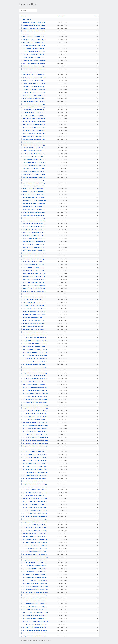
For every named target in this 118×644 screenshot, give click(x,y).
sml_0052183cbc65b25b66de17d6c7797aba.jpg (34, 335)
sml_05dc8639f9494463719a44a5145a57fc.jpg (34, 344)
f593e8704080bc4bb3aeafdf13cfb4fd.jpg (33, 317)
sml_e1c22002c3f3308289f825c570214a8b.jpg (34, 604)
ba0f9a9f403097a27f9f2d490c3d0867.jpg (33, 259)
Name (23, 16)
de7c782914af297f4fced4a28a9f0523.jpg (33, 294)
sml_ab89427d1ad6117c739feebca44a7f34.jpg (34, 548)
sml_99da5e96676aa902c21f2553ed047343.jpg (34, 531)
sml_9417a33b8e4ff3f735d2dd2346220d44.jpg (34, 525)
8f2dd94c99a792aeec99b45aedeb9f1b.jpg (33, 209)
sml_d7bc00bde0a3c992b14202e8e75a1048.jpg (34, 589)
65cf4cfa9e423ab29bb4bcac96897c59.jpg (33, 139)
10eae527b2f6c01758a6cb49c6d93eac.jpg (33, 49)
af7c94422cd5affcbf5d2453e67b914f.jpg (33, 244)
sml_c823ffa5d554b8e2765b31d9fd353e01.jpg (34, 572)
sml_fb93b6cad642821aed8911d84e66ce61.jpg (34, 630)
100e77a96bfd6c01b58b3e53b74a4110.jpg (33, 40)
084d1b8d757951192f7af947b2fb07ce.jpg (33, 37)
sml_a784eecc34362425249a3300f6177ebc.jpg (34, 542)
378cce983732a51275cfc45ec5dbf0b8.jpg (33, 89)
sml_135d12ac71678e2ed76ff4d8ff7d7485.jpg (34, 364)
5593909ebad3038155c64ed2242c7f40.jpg (33, 122)
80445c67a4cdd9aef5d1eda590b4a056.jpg (33, 177)
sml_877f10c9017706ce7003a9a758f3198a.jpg (34, 501)
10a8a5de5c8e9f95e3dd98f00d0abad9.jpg (33, 43)
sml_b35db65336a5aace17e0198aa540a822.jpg (34, 560)
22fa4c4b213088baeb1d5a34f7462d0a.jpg (33, 72)
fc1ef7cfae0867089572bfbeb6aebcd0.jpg (33, 326)
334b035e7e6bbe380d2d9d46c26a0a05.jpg (33, 84)
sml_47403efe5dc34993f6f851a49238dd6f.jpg (34, 414)
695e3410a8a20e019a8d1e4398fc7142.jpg (33, 148)
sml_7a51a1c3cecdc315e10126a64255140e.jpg (34, 469)
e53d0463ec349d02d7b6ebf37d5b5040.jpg (33, 306)
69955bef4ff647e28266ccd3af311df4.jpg (33, 151)
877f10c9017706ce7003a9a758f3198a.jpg (33, 192)
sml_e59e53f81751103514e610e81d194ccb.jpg (34, 615)
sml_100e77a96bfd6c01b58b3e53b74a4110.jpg (34, 350)
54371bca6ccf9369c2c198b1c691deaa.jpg (33, 119)
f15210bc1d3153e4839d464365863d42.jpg (33, 314)
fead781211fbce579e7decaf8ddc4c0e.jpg (33, 329)
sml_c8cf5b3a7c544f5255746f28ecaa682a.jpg (34, 577)
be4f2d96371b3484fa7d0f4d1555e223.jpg (33, 262)
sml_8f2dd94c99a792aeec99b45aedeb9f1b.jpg (34, 519)
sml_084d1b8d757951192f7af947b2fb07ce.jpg (34, 347)
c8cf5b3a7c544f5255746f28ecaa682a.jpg (33, 271)
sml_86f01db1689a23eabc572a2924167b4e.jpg (34, 499)
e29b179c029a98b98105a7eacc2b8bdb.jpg (33, 303)
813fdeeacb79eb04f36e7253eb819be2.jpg (33, 180)
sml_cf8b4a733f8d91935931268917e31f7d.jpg (34, 580)
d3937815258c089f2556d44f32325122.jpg (33, 279)
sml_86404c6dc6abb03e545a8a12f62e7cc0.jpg (34, 496)
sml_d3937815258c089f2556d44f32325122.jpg (34, 586)
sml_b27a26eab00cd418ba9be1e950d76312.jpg (34, 557)
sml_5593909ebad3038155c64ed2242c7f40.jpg (34, 431)
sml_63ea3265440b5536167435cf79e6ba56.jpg (34, 443)
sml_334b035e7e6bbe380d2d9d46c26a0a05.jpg (34, 393)
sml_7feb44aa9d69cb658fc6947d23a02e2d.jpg (34, 484)
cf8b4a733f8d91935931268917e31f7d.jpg (33, 274)
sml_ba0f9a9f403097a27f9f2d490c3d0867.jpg (34, 566)
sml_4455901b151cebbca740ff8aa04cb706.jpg (34, 411)
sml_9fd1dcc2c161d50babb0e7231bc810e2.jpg (34, 534)
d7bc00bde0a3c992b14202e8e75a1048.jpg (33, 282)
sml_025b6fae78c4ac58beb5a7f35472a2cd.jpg (34, 338)
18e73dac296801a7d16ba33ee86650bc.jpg (33, 60)
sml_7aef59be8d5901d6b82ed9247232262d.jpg (34, 472)
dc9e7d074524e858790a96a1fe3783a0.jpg (33, 291)
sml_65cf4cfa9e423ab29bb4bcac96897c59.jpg (34, 449)
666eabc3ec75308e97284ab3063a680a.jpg (33, 142)
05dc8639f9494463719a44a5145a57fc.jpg (33, 34)
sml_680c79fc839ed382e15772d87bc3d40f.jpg (34, 455)
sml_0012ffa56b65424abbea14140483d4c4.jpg (34, 332)
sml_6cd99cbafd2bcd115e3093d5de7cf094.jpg (34, 466)
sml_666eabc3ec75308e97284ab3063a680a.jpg (34, 452)
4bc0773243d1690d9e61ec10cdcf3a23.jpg (33, 113)
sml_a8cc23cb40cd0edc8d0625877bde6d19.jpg (34, 545)
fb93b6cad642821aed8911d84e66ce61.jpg (33, 323)
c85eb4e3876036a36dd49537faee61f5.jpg (33, 268)
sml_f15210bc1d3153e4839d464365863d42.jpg (34, 621)
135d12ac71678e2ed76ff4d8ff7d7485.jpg (33, 54)
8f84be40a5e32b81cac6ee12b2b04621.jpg (33, 212)
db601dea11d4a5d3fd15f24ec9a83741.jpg (33, 288)
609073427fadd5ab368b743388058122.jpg (33, 127)
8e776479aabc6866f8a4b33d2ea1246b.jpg (33, 206)
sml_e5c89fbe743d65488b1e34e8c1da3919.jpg (34, 618)
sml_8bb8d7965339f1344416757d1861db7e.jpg (34, 510)
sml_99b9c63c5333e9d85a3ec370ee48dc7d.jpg (34, 528)
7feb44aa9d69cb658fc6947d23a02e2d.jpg (33, 174)
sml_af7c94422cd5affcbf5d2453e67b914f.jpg (34, 551)
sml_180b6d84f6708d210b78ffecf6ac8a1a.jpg (34, 367)
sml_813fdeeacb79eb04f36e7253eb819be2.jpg (34, 490)
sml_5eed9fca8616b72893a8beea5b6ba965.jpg (34, 434)
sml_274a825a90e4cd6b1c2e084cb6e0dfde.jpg (34, 385)
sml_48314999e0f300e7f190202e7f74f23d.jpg (34, 420)
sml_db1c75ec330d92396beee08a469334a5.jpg (34, 592)
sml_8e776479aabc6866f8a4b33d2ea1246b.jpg (34, 516)
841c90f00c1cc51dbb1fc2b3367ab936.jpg (33, 183)
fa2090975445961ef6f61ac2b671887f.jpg (33, 320)
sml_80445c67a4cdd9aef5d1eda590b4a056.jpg (34, 487)
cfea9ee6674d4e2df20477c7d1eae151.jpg (33, 276)
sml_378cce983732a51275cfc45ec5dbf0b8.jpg (34, 399)
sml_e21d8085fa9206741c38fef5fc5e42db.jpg (34, 607)
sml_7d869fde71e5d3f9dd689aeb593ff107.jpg (34, 478)
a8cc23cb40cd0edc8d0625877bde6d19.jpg (33, 238)
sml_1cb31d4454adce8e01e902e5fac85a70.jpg (34, 376)
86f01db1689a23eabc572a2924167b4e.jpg (33, 189)
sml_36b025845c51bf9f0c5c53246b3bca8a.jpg (34, 396)
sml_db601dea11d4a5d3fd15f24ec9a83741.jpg (34, 595)
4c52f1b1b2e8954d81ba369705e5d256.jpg (33, 116)
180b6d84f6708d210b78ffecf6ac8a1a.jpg (33, 57)
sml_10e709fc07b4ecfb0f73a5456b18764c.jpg (34, 355)
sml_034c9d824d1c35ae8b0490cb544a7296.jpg (34, 341)
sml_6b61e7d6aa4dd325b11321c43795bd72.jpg (34, 464)
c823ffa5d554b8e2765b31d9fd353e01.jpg (33, 265)
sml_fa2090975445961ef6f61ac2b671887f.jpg (34, 627)
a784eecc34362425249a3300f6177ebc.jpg (33, 236)
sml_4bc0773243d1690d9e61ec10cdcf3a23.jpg (34, 423)
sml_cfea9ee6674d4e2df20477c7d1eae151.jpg (34, 583)
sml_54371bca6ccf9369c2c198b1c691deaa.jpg (34, 428)
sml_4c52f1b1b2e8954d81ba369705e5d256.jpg (34, 426)
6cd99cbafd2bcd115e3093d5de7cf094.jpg (33, 157)
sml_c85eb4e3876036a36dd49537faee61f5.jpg (34, 575)
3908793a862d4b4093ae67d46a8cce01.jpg (33, 95)
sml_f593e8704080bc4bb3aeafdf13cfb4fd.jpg (34, 624)
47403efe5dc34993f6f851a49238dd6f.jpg (33, 104)
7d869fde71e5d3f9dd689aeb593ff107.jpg (33, 168)
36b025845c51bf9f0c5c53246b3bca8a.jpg (33, 86)
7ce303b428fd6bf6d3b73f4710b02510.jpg (33, 165)
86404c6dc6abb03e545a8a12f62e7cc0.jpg (33, 186)
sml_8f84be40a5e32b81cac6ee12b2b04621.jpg (34, 522)
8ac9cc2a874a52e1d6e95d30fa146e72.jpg (33, 195)
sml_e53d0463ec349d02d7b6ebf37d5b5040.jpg (34, 613)
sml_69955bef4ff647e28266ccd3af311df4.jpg (34, 461)
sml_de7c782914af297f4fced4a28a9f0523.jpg (34, 601)
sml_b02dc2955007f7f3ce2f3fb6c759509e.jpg (34, 554)
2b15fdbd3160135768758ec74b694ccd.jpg (33, 78)
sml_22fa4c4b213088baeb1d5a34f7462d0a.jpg (34, 382)
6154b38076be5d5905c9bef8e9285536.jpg (33, 130)
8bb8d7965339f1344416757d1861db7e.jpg (33, 200)
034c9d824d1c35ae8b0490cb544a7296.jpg (33, 31)
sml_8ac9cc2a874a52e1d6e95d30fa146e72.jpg (34, 504)
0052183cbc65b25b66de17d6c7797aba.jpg (33, 25)
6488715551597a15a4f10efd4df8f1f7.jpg (33, 136)
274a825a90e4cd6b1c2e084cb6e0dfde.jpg (33, 75)
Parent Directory (26, 19)
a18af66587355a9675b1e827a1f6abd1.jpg (33, 230)
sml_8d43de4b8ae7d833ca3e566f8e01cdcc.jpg (34, 513)
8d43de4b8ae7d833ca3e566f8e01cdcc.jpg (33, 203)
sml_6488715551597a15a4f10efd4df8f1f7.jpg (34, 446)
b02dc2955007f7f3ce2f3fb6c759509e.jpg (33, 247)
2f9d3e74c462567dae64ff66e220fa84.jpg (33, 81)
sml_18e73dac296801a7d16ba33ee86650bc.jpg (34, 370)
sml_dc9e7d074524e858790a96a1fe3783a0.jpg (34, 598)
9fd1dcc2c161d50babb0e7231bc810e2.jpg (33, 227)
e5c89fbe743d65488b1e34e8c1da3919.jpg (33, 312)
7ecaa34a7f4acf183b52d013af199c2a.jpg (33, 171)
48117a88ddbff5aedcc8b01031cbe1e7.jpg (33, 107)
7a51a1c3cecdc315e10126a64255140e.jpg (33, 160)
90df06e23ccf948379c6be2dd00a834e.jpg (33, 215)
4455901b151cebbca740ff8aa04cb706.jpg (33, 101)
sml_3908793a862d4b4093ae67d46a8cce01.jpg (34, 405)
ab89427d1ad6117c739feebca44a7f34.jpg (33, 241)
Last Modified (61, 16)
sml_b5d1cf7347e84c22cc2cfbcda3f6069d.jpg (34, 563)
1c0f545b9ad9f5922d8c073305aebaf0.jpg (33, 63)
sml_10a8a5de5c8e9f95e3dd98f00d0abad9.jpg (34, 352)
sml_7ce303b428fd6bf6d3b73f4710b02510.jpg (34, 475)
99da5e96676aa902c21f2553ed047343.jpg (33, 224)
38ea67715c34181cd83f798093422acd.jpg (33, 92)
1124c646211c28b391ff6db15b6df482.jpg (33, 51)
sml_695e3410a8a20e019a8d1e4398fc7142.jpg (34, 458)
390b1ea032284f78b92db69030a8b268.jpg (33, 98)
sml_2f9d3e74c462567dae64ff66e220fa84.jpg (34, 390)
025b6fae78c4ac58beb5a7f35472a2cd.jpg (33, 28)
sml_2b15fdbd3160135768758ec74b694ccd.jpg (34, 387)
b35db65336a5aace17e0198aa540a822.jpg (33, 253)
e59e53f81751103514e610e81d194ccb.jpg (33, 309)
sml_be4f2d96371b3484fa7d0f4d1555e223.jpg (34, 569)
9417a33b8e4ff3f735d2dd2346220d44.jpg (33, 218)
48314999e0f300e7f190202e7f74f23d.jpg (33, 110)
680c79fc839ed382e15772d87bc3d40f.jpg (33, 145)
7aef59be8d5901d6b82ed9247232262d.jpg (33, 163)
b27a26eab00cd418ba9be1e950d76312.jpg (33, 250)
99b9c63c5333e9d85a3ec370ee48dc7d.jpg (33, 221)
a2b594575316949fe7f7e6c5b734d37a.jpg (33, 233)
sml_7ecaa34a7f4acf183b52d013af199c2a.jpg (34, 481)
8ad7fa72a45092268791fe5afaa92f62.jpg (33, 198)
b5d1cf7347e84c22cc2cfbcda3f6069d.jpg (33, 256)
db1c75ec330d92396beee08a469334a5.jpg (33, 285)
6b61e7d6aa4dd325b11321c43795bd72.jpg (33, 154)
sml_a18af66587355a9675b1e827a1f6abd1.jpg (34, 537)
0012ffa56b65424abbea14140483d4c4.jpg (33, 22)
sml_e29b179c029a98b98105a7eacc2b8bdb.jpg (34, 610)
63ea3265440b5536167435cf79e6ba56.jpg (33, 133)
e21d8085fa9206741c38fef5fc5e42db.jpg (33, 300)
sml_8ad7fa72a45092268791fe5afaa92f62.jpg (34, 507)
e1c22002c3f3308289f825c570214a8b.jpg (33, 297)
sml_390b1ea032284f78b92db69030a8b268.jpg (34, 408)
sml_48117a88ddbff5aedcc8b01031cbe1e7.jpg (34, 417)
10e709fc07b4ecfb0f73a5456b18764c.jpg (33, 46)
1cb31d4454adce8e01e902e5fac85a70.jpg (33, 66)
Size (96, 16)
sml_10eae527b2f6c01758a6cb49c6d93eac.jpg (34, 358)
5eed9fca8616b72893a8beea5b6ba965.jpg (33, 124)
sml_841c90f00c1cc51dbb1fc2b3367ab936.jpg (34, 493)
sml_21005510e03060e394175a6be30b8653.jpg (35, 379)
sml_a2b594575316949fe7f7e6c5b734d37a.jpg (34, 539)
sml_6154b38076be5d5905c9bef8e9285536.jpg (34, 440)
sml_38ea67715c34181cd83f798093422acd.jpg (34, 402)
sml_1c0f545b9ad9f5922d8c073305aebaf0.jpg (34, 373)
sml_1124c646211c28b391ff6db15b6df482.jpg (34, 361)
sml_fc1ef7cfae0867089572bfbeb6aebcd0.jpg (34, 633)
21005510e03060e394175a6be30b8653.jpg (33, 69)
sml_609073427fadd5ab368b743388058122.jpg (34, 437)
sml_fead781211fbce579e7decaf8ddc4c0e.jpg (34, 636)
